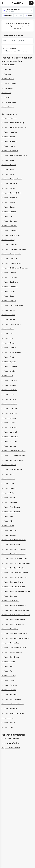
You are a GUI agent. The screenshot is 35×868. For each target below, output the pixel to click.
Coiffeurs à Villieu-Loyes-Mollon (13, 713)
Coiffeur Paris (6, 97)
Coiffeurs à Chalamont (10, 230)
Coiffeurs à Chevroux (9, 259)
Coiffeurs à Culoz (8, 296)
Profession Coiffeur (10, 48)
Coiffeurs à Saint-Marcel (10, 601)
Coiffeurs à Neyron (8, 474)
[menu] (3, 3)
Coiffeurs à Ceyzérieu (9, 226)
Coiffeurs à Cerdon (8, 207)
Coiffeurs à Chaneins (9, 244)
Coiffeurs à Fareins (8, 315)
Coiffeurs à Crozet (8, 291)
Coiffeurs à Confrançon (10, 287)
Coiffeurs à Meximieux (9, 413)
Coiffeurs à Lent (7, 376)
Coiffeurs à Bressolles (9, 184)
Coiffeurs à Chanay (8, 240)
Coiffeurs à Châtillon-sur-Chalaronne (15, 268)
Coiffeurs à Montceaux (10, 437)
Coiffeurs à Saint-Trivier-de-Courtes (14, 634)
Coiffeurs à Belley (8, 160)
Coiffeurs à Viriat (8, 718)
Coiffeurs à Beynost (9, 165)
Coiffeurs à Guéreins (9, 348)
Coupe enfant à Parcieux (10, 738)
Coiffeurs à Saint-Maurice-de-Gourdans (16, 615)
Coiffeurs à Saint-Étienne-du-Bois (14, 648)
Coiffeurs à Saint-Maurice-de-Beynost (15, 610)
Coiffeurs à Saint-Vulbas (10, 643)
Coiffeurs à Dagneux (9, 301)
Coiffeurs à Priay (7, 521)
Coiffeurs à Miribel (8, 423)
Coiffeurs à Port (7, 516)
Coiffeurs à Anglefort (9, 132)
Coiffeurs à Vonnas (8, 723)
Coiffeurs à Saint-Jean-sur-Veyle (13, 587)
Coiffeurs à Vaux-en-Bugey (11, 699)
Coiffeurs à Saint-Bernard (11, 544)
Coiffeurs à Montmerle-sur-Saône (13, 451)
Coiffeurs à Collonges (9, 277)
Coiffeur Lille (6, 69)
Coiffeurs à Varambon (9, 694)
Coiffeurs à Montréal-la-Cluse (12, 460)
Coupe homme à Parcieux (11, 748)
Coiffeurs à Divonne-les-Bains (12, 305)
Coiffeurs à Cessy (8, 216)
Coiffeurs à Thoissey (9, 676)
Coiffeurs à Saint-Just (9, 596)
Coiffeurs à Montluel (9, 446)
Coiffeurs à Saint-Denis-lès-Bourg (14, 554)
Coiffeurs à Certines (9, 212)
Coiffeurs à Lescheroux (10, 380)
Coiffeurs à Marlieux (9, 399)
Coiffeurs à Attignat (8, 146)
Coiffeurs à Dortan (8, 310)
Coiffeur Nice (6, 93)
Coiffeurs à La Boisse (9, 366)
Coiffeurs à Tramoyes (9, 685)
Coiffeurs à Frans (8, 329)
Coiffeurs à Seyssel (8, 662)
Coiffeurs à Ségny (8, 666)
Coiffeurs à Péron (8, 526)
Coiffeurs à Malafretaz (9, 390)
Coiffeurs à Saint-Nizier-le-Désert (13, 619)
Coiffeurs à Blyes (8, 174)
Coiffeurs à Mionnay (9, 418)
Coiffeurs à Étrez (8, 727)
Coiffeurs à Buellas (8, 188)
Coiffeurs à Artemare (9, 141)
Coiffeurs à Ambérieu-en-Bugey (13, 123)
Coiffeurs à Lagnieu (8, 371)
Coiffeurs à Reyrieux (9, 535)
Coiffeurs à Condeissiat (10, 282)
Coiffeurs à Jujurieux (9, 362)
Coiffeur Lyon (6, 74)
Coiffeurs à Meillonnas (10, 409)
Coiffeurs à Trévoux (9, 690)
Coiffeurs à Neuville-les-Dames (13, 469)
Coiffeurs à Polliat (8, 493)
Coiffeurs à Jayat (8, 357)
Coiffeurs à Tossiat (8, 680)
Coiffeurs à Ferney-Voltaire (11, 324)
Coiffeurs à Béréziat (9, 202)
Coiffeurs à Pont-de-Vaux (11, 507)
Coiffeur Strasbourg (9, 102)
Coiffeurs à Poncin (8, 498)
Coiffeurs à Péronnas (9, 530)
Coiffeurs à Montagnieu (10, 432)
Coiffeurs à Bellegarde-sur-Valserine (14, 155)
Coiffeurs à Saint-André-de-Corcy (14, 540)
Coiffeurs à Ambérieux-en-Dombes (14, 127)
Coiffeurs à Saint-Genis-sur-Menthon (15, 573)
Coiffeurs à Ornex (8, 484)
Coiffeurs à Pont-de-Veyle (11, 512)
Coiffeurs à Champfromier (11, 235)
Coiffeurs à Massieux (9, 404)
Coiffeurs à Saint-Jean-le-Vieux (13, 582)
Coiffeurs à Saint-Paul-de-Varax (13, 624)
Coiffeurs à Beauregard (10, 151)
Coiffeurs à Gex (7, 334)
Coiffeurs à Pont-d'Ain (9, 502)
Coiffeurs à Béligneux (9, 198)
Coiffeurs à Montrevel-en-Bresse (13, 455)
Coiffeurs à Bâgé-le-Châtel (11, 193)
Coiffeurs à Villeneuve (9, 709)
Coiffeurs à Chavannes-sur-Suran (14, 249)
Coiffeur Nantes (7, 88)
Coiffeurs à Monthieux (9, 441)
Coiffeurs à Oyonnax (9, 488)
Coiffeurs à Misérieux (9, 427)
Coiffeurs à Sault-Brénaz (10, 657)
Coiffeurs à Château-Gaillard (12, 263)
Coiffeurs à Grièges (8, 343)
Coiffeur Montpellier (9, 83)
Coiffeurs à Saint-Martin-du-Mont (14, 605)
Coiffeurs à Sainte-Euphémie (12, 652)
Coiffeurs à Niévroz (8, 479)
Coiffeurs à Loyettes (9, 385)
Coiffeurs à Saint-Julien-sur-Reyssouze (16, 591)
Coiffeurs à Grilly (7, 338)
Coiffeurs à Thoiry (8, 671)
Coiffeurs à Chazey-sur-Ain (11, 254)
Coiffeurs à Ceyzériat (9, 221)
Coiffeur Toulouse (8, 107)
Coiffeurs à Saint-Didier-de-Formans (14, 559)
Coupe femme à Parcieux (10, 743)
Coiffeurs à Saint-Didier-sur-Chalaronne (16, 563)
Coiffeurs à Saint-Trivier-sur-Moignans (15, 638)
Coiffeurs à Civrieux (9, 273)
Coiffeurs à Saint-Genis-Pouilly (13, 568)
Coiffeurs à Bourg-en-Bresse (12, 179)
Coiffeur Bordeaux (8, 65)
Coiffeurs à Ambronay (9, 118)
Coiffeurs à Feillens (8, 319)
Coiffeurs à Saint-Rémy (10, 629)
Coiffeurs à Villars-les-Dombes (13, 704)
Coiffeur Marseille (8, 79)
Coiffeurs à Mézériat (9, 465)
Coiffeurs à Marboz (8, 394)
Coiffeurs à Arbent (8, 137)
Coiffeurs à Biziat (8, 169)
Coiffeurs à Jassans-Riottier (12, 352)
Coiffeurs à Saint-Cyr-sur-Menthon (14, 549)
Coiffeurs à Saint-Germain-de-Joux (14, 577)
